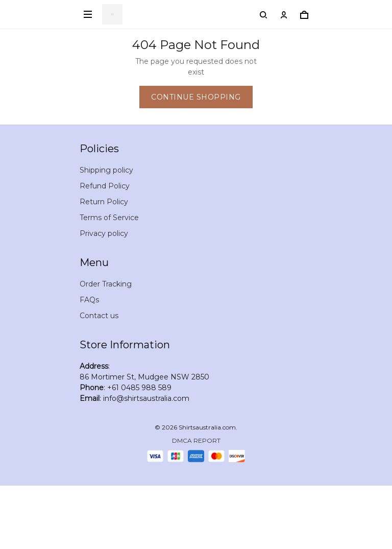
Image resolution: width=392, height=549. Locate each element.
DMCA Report (196, 440)
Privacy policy (104, 233)
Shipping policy (106, 170)
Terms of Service (109, 218)
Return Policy (104, 202)
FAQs (89, 300)
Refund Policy (105, 186)
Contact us (99, 316)
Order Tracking (106, 284)
